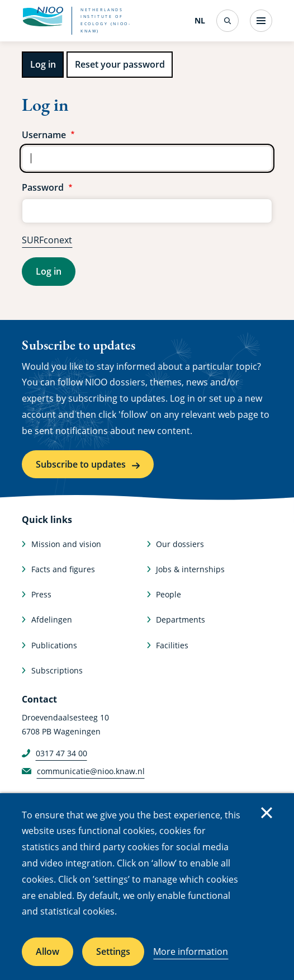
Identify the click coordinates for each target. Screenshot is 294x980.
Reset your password (120, 64)
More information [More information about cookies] (191, 951)
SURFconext (47, 240)
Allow (48, 951)
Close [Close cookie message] (267, 813)
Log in (43, 64)
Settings (113, 951)
